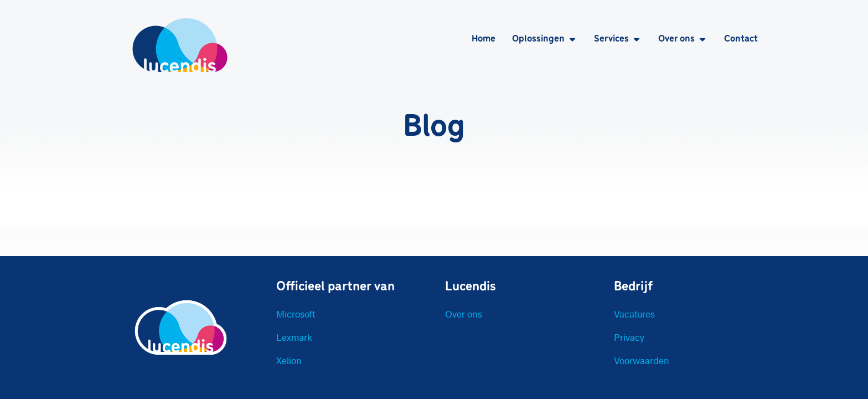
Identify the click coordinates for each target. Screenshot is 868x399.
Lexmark (294, 337)
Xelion (289, 360)
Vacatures (634, 314)
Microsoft (296, 314)
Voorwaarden (642, 360)
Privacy (629, 337)
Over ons (464, 314)
